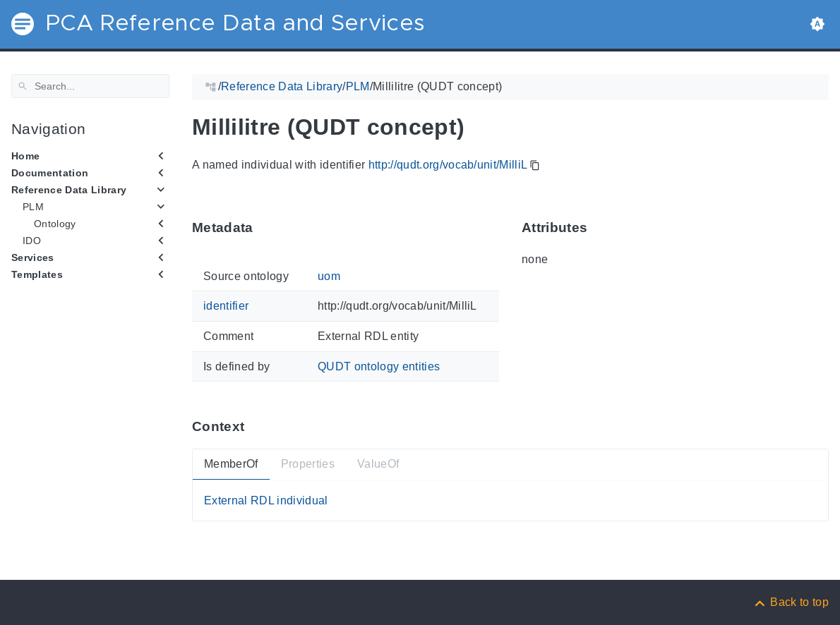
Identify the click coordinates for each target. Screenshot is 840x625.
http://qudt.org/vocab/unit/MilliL (448, 165)
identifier (226, 306)
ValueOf (378, 464)
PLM (33, 207)
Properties (308, 464)
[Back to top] (791, 602)
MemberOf (231, 464)
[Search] (90, 86)
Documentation (50, 173)
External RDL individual (266, 500)
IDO (32, 241)
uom (329, 276)
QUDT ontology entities (379, 366)
